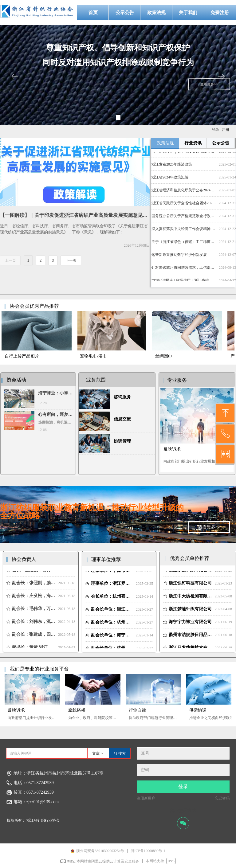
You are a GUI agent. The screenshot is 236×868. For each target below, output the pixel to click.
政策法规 (165, 143)
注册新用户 (146, 798)
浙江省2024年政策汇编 (170, 179)
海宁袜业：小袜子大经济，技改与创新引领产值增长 (55, 394)
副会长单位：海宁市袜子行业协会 (112, 637)
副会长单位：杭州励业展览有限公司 (112, 624)
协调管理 (122, 441)
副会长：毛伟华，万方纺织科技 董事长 (34, 611)
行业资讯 (193, 143)
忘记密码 (222, 798)
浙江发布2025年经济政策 (172, 166)
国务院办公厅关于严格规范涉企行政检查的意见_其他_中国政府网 (184, 218)
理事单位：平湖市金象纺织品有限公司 (112, 573)
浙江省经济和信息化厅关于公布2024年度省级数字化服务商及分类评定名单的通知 (184, 192)
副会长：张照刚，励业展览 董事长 (34, 585)
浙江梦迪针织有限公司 (190, 572)
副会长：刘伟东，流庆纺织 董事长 (34, 624)
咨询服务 (122, 397)
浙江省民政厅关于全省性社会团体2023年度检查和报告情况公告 (184, 205)
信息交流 (122, 419)
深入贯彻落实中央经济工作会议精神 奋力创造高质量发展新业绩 (184, 231)
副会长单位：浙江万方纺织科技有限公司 (112, 611)
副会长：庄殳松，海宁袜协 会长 (34, 598)
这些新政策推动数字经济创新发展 (179, 257)
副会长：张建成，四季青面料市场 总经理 (34, 637)
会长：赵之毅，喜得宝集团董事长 (34, 572)
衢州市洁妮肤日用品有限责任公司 (191, 637)
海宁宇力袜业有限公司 (190, 624)
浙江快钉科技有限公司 (190, 585)
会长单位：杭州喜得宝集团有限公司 (112, 598)
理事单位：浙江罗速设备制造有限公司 (112, 586)
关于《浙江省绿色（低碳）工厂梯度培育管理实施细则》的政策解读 (184, 244)
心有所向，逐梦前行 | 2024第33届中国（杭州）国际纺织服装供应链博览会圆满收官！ (55, 415)
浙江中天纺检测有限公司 (191, 598)
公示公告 (221, 143)
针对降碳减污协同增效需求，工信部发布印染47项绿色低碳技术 (184, 270)
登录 (183, 786)
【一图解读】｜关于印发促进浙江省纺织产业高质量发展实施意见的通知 (184, 154)
